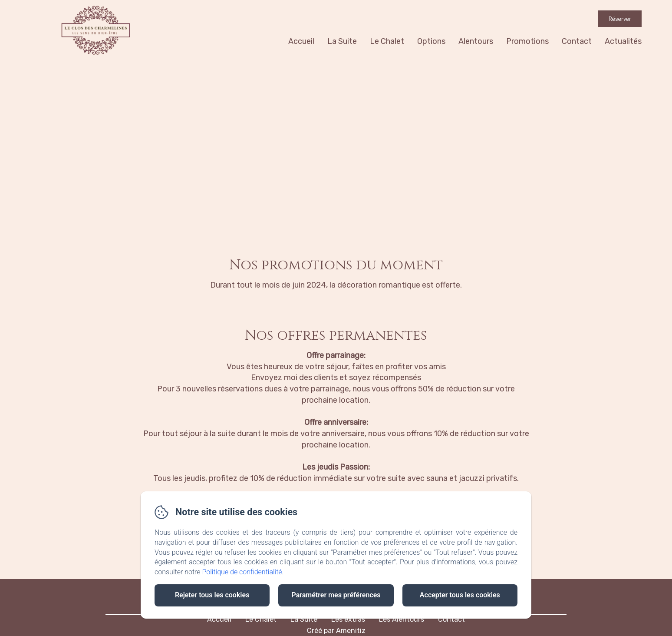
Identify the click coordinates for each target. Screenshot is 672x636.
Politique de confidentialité (242, 572)
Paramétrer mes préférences (336, 595)
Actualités (623, 41)
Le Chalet (387, 41)
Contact (577, 41)
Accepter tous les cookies (460, 595)
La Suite (342, 41)
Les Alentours (402, 619)
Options (431, 41)
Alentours (476, 41)
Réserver (620, 18)
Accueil (301, 41)
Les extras (348, 619)
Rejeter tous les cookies (212, 595)
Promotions (527, 41)
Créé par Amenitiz (336, 631)
